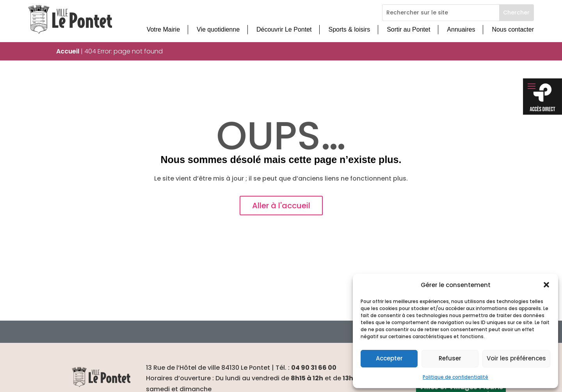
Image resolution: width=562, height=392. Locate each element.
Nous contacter (513, 30)
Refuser (450, 358)
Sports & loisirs (349, 30)
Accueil (68, 51)
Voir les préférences (516, 358)
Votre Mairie (163, 30)
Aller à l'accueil (281, 206)
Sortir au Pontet (408, 30)
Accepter (389, 358)
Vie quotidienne (218, 30)
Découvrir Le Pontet (284, 30)
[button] (546, 285)
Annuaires (461, 30)
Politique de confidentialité (455, 377)
